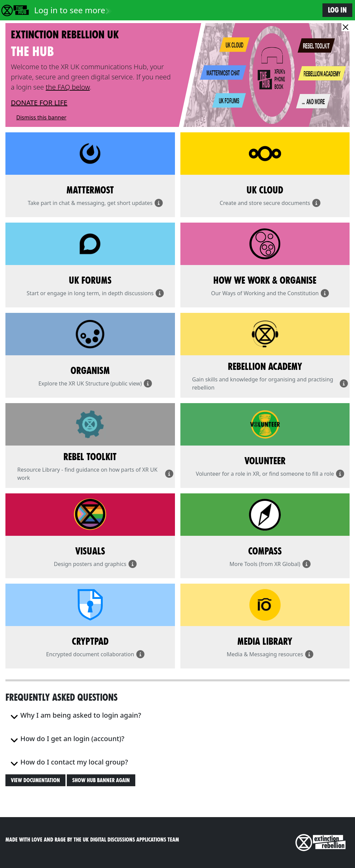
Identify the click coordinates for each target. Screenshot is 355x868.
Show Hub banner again (101, 780)
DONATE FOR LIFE (39, 103)
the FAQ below (68, 87)
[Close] (346, 27)
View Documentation (35, 780)
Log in (337, 10)
